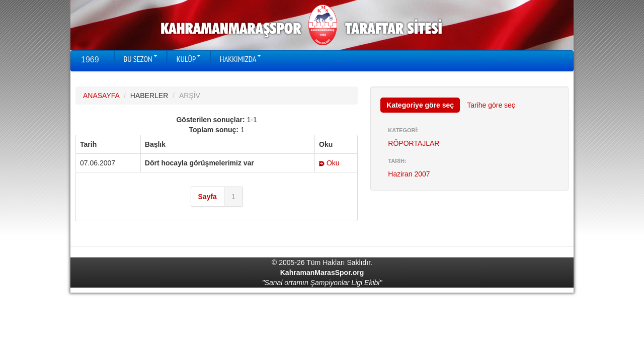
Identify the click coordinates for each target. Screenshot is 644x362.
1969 (90, 60)
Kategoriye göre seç (420, 105)
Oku (329, 163)
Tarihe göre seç (491, 105)
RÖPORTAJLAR (414, 143)
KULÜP (189, 59)
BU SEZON (141, 59)
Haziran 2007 (409, 174)
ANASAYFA (101, 96)
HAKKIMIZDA (240, 59)
